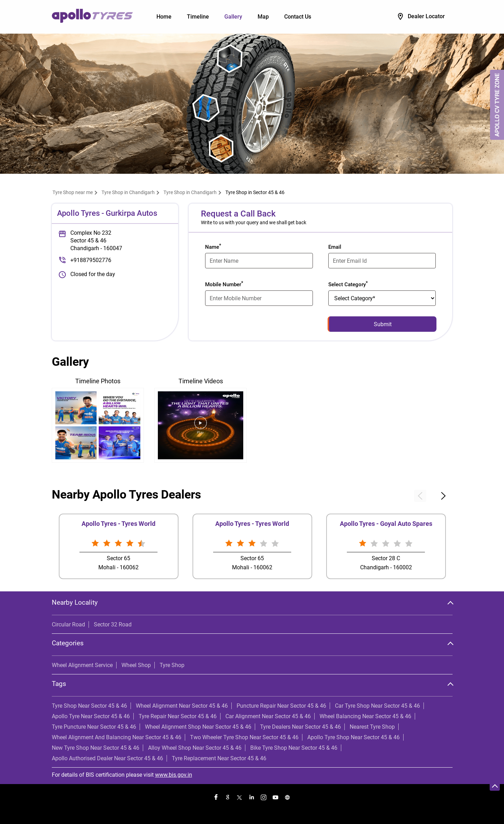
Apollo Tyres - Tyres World (118, 524)
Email (335, 247)
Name (213, 246)
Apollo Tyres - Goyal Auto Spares (386, 524)
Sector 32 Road (113, 624)
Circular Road (68, 624)
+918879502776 (91, 260)
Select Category (348, 284)
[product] (382, 298)
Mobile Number (224, 284)
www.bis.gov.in (174, 775)
